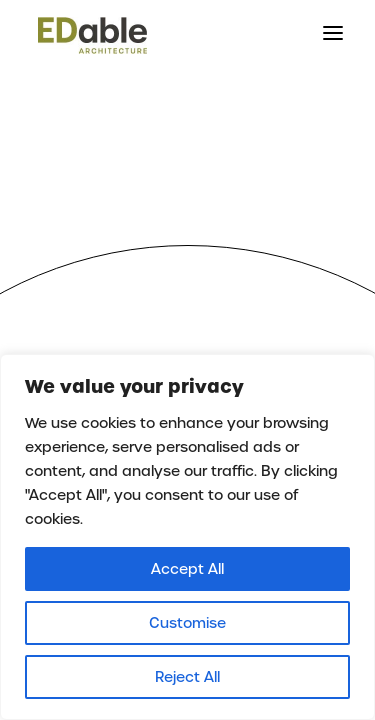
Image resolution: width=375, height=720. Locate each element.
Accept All (187, 569)
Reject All (187, 677)
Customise (187, 623)
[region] (187, 537)
